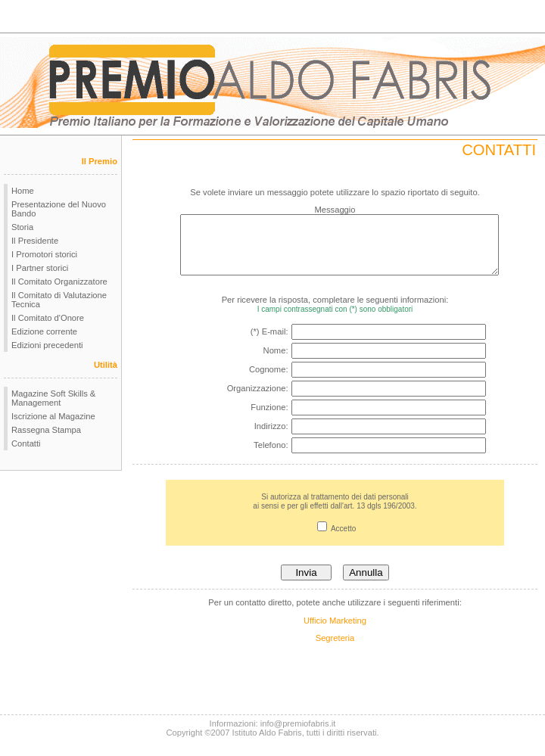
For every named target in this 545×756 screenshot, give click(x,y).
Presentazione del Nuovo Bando (59, 209)
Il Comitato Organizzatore (59, 282)
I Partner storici (40, 268)
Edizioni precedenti (47, 345)
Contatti (26, 443)
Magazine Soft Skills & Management (53, 398)
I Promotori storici (44, 254)
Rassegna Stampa (46, 430)
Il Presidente (35, 241)
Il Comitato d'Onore (48, 318)
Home (23, 191)
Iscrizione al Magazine (53, 416)
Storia (22, 227)
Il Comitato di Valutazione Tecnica (59, 300)
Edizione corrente (44, 331)
